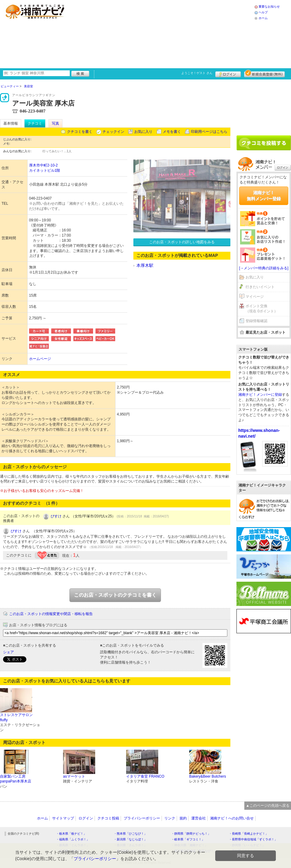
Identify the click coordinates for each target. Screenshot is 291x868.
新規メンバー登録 (264, 73)
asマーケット (74, 776)
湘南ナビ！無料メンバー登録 (264, 196)
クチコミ (35, 123)
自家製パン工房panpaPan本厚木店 (16, 779)
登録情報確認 (256, 321)
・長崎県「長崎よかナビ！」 (249, 834)
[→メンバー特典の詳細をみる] (264, 268)
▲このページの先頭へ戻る (268, 806)
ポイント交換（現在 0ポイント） (262, 309)
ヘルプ (263, 12)
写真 (55, 123)
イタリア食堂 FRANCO (145, 776)
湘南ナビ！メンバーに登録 (260, 395)
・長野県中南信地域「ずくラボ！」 (253, 839)
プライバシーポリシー (142, 818)
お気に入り (143, 132)
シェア (8, 652)
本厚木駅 (145, 265)
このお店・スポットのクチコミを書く (115, 595)
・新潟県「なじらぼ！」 (130, 839)
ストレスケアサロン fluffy (16, 717)
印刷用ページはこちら (209, 132)
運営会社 (199, 818)
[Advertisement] (122, 33)
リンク (170, 818)
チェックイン (113, 132)
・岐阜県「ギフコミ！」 (188, 839)
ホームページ (40, 359)
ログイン (228, 73)
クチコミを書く (80, 132)
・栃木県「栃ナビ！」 (71, 834)
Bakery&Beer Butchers (207, 776)
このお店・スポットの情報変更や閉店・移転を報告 (51, 614)
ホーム (263, 18)
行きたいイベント (260, 287)
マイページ (255, 297)
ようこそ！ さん (197, 73)
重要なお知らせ (269, 7)
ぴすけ (56, 516)
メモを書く (172, 132)
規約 (183, 818)
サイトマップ (63, 818)
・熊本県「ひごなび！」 (130, 834)
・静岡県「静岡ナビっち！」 (191, 834)
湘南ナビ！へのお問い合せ (232, 818)
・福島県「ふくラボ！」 (73, 839)
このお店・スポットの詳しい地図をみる (182, 242)
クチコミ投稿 (108, 818)
